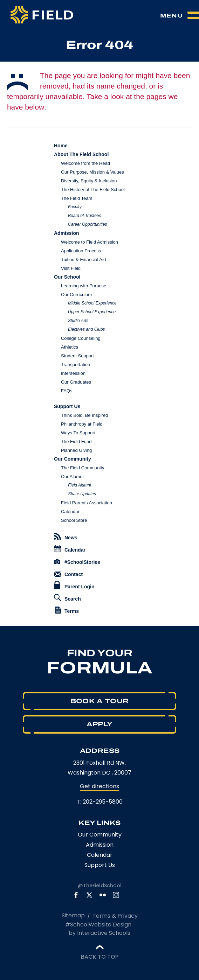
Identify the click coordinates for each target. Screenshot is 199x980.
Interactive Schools (104, 933)
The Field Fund (76, 442)
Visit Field (71, 268)
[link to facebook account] (76, 895)
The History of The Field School (93, 190)
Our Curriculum (76, 295)
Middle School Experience (92, 303)
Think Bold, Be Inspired (84, 415)
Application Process (81, 251)
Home (61, 146)
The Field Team (77, 198)
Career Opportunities (87, 224)
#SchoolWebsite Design (98, 925)
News (66, 537)
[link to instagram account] (116, 895)
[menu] (180, 15)
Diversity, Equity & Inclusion (89, 181)
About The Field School (81, 154)
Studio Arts (78, 321)
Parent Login (74, 585)
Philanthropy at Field (82, 424)
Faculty (75, 207)
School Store (74, 520)
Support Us (67, 406)
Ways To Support (78, 433)
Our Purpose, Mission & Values (92, 172)
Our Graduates (76, 382)
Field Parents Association (87, 503)
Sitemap (73, 915)
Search (67, 598)
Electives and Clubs (86, 329)
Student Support (77, 356)
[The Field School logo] (42, 16)
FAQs (67, 391)
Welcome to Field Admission (90, 242)
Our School (67, 277)
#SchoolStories (77, 562)
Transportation (76, 365)
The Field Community (83, 468)
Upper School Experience (92, 312)
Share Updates (82, 494)
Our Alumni (72, 477)
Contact (68, 574)
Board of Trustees (85, 216)
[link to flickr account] (103, 895)
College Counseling (81, 338)
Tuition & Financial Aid (83, 260)
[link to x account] (89, 895)
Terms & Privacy (115, 916)
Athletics (70, 347)
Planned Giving (76, 450)
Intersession (73, 373)
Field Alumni (80, 485)
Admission (67, 233)
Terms (67, 610)
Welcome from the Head (85, 163)
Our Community (73, 459)
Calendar (70, 512)
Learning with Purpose (84, 286)
